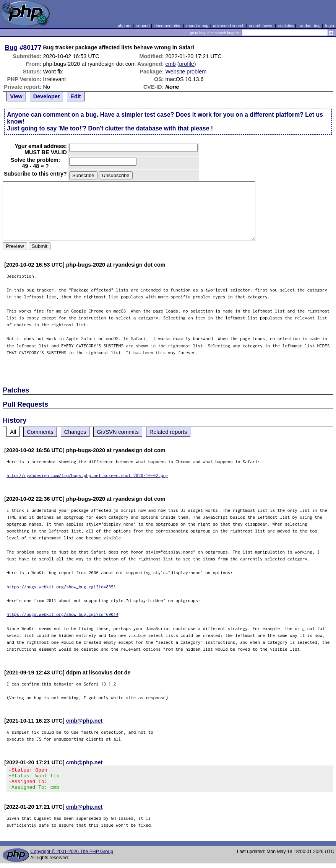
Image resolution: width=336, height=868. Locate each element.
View (16, 96)
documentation (168, 26)
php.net (125, 26)
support (143, 26)
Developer (47, 96)
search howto (261, 26)
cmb (171, 64)
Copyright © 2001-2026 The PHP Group (72, 856)
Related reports (168, 432)
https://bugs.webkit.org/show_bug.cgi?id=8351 (61, 587)
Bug (11, 47)
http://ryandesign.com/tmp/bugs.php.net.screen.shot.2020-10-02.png (87, 475)
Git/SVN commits (118, 432)
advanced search (229, 26)
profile (187, 64)
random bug (310, 26)
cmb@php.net (84, 721)
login (330, 26)
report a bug (197, 26)
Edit (75, 96)
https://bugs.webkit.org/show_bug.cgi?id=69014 (62, 614)
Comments (40, 432)
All (13, 432)
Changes (75, 432)
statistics (286, 26)
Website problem (186, 72)
